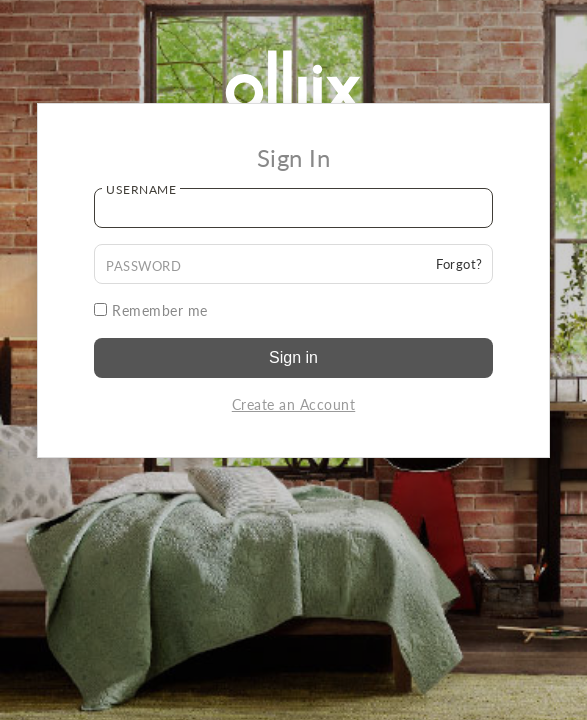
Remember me (151, 310)
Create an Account (294, 404)
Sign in (293, 357)
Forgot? (459, 264)
